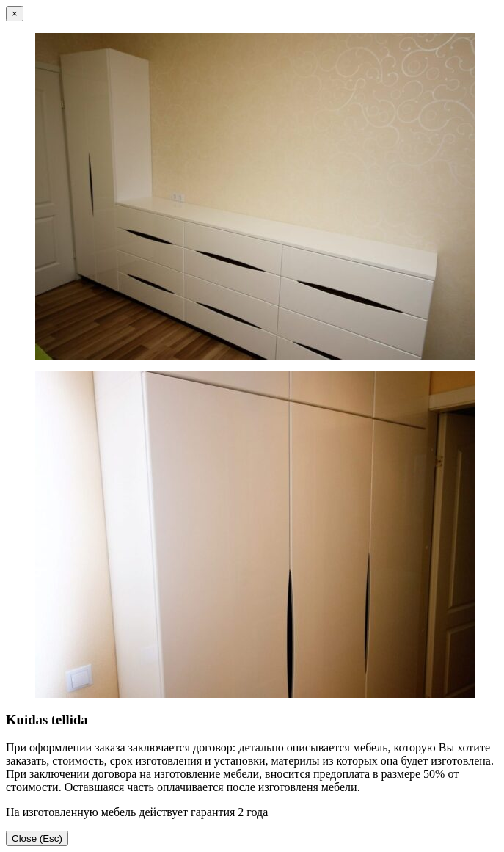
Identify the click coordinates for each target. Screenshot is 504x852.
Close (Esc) (37, 838)
